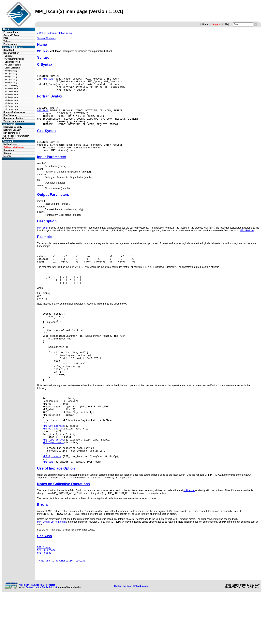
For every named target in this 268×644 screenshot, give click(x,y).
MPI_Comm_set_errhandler (52, 564)
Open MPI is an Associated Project (37, 633)
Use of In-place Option (56, 511)
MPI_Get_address (53, 461)
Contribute (9, 150)
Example (44, 247)
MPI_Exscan (44, 590)
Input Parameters (52, 167)
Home (205, 24)
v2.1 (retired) (11, 80)
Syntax (43, 57)
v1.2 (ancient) (11, 106)
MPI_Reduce (247, 241)
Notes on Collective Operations (63, 527)
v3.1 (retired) (11, 74)
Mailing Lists (10, 144)
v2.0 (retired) (11, 82)
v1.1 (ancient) (11, 109)
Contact (7, 153)
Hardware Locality (13, 127)
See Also (45, 579)
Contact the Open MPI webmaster (131, 634)
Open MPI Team (11, 35)
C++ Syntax (47, 139)
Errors (42, 547)
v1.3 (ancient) (11, 103)
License (7, 156)
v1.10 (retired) (11, 85)
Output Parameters (53, 205)
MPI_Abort (189, 533)
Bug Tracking (10, 115)
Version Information (14, 121)
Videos (7, 41)
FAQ (227, 24)
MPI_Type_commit (53, 481)
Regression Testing (13, 118)
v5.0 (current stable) (14, 59)
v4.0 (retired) (11, 71)
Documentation (11, 53)
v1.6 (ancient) (11, 94)
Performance (10, 44)
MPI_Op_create (52, 498)
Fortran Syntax (50, 100)
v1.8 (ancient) (11, 88)
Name (42, 45)
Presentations (11, 32)
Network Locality (12, 130)
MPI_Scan (43, 51)
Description (47, 231)
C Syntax (45, 65)
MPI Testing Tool (12, 133)
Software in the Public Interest (41, 635)
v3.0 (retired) (11, 77)
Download (9, 50)
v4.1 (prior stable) (13, 65)
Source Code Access (14, 112)
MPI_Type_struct (53, 478)
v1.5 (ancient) (11, 97)
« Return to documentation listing (54, 33)
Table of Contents (46, 38)
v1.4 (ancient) (11, 100)
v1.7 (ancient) (11, 91)
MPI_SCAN (43, 115)
